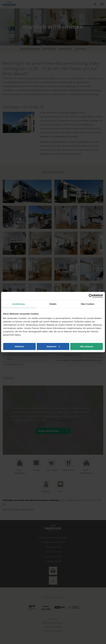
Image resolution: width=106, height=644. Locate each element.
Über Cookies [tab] (88, 304)
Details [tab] (53, 304)
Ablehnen (19, 346)
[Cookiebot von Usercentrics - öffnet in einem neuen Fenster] (91, 296)
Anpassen (53, 346)
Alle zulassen (87, 346)
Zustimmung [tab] (18, 304)
